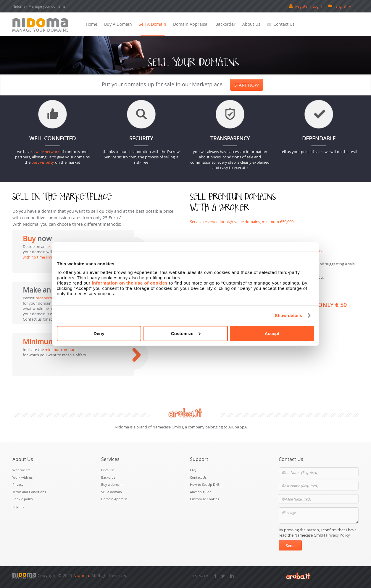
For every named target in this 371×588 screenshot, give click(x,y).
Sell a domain (153, 24)
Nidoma (81, 575)
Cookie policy (23, 499)
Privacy (18, 484)
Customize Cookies (204, 499)
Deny (99, 333)
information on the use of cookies (130, 283)
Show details (289, 315)
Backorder (225, 24)
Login (317, 6)
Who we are (21, 470)
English (339, 6)
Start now (247, 85)
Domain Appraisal (191, 24)
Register (302, 6)
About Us (251, 24)
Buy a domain (118, 24)
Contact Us (281, 24)
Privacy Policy (338, 535)
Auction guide (201, 492)
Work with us (22, 477)
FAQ (193, 470)
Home (92, 24)
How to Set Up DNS (205, 484)
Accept (272, 333)
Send (290, 545)
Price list (108, 470)
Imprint (18, 506)
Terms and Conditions (29, 492)
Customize (186, 333)
